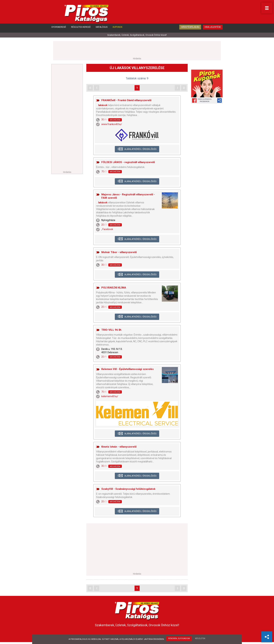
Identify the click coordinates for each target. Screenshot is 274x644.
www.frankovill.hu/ (112, 124)
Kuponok (118, 29)
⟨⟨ (90, 88)
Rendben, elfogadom (179, 639)
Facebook (108, 230)
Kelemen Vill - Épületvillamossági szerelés (127, 369)
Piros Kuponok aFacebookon (205, 101)
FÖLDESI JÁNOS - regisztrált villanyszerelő (128, 162)
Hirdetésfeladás (190, 29)
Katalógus (102, 29)
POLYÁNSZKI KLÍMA (114, 288)
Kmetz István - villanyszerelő (119, 447)
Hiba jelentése (213, 29)
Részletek (201, 639)
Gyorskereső (59, 29)
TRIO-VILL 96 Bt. (112, 330)
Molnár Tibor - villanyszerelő (119, 252)
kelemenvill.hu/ (110, 396)
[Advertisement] (137, 49)
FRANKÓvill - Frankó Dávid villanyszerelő (126, 100)
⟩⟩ (184, 88)
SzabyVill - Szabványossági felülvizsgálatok (128, 489)
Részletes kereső (81, 29)
